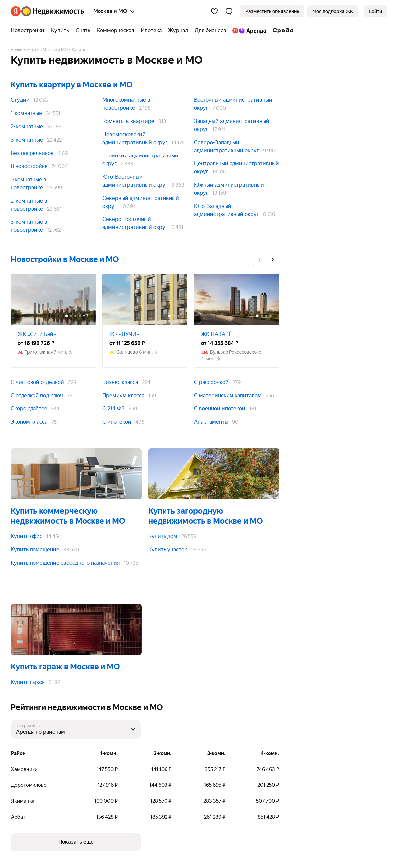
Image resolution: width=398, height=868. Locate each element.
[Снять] (83, 31)
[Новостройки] (29, 31)
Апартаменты (211, 422)
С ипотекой (117, 422)
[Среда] (281, 31)
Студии (20, 100)
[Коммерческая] (115, 31)
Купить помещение (35, 550)
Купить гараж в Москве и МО (65, 667)
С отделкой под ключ (37, 395)
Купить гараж (28, 682)
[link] (375, 11)
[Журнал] (178, 31)
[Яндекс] (16, 11)
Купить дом (163, 536)
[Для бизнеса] (210, 31)
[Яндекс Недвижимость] (53, 11)
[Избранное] (214, 11)
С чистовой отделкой (37, 382)
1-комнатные (26, 113)
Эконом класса (29, 422)
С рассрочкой (211, 382)
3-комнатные (27, 140)
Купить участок (168, 550)
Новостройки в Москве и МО (65, 259)
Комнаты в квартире (128, 121)
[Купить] (60, 31)
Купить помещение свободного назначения (65, 563)
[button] (229, 11)
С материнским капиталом (228, 395)
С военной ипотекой (220, 409)
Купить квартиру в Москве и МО (72, 85)
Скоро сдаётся (29, 409)
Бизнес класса (120, 382)
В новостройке (29, 166)
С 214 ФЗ (114, 409)
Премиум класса (123, 395)
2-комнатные (27, 126)
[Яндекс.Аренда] (249, 31)
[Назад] (260, 259)
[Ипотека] (151, 31)
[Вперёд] (273, 259)
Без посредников (32, 153)
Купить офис (27, 536)
